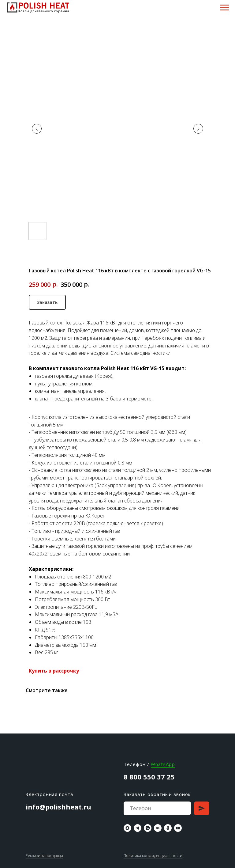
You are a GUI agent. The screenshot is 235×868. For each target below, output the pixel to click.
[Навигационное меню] (225, 8)
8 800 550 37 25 (149, 777)
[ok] (168, 828)
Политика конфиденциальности (153, 856)
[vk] (158, 828)
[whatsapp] (148, 828)
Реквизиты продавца (44, 856)
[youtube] (178, 828)
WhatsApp (163, 764)
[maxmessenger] (127, 828)
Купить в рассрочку (54, 671)
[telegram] (138, 828)
